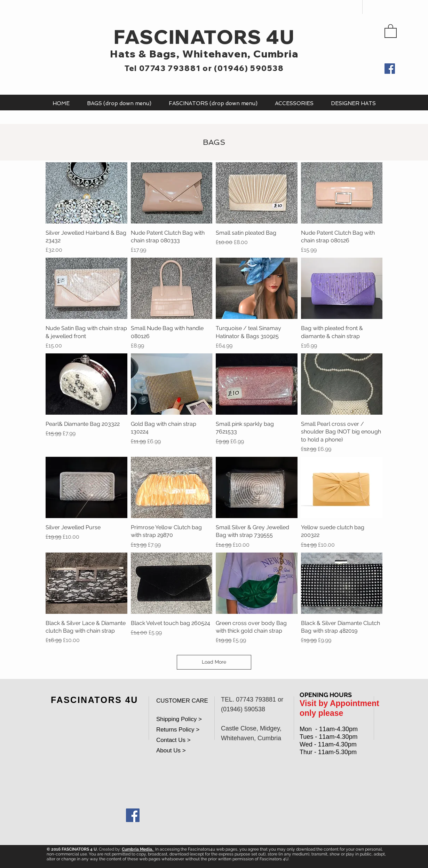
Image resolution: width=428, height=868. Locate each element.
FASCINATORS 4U (204, 37)
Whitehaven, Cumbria (240, 54)
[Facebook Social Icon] (133, 815)
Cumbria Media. (138, 849)
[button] (391, 31)
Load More (214, 662)
